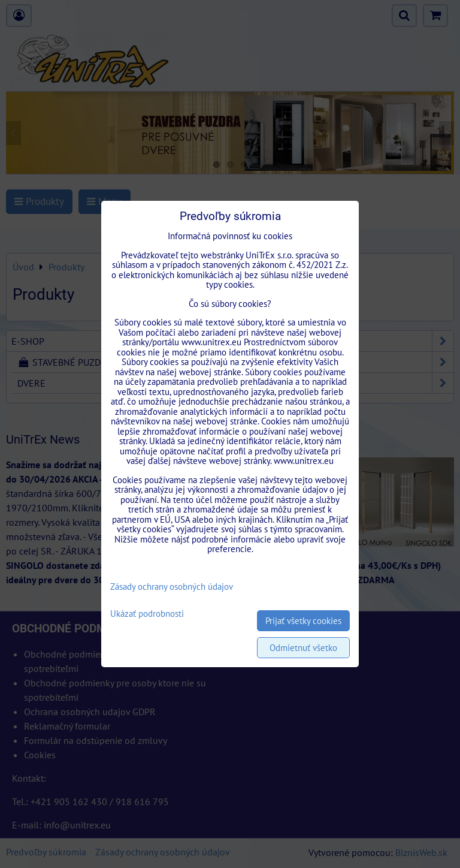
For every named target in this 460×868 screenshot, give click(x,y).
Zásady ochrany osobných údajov (172, 587)
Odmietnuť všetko (303, 648)
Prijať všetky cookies (303, 621)
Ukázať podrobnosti (147, 614)
